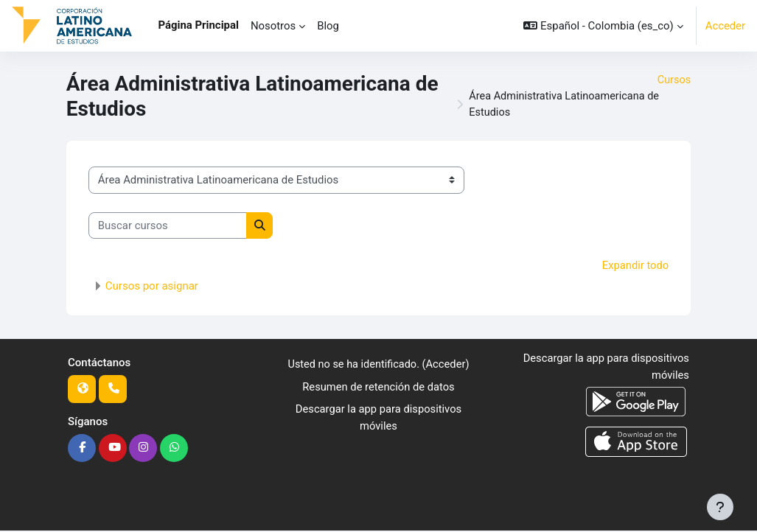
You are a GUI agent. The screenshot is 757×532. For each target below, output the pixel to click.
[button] (603, 26)
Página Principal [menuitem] (199, 25)
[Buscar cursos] (168, 227)
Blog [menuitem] (328, 26)
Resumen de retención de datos (378, 388)
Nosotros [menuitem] (273, 26)
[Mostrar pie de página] (720, 507)
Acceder (725, 26)
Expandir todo (635, 267)
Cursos (673, 80)
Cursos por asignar (152, 287)
